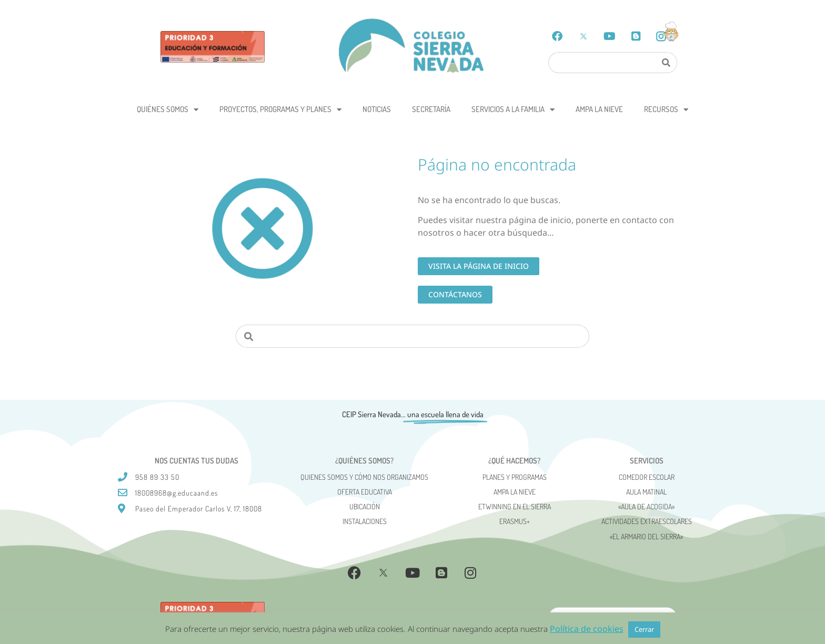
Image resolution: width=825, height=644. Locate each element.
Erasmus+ (515, 521)
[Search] (666, 63)
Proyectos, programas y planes (280, 110)
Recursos (666, 110)
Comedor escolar (647, 477)
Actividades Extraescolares (647, 521)
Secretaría (431, 109)
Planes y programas (515, 477)
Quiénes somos (168, 110)
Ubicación (365, 506)
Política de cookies (587, 629)
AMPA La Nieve (599, 109)
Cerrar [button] (644, 629)
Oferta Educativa (365, 492)
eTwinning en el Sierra (515, 506)
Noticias (377, 109)
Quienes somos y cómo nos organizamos (364, 477)
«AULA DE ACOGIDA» (646, 506)
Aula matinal (646, 492)
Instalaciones (365, 521)
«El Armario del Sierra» (646, 536)
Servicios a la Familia (513, 110)
